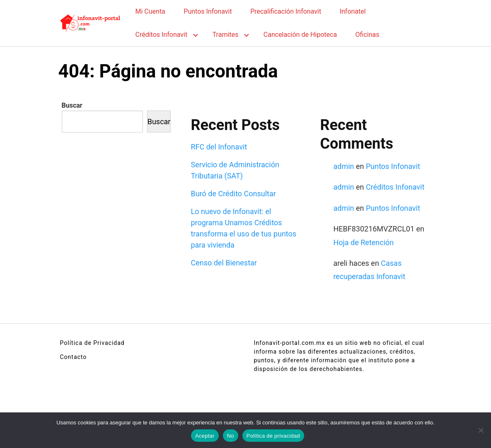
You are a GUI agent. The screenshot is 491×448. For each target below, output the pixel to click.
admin (343, 166)
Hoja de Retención (363, 242)
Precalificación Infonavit (286, 11)
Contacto (74, 357)
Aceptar (205, 436)
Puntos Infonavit (208, 11)
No (231, 436)
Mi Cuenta (150, 11)
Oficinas (368, 35)
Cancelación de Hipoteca (300, 35)
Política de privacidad (273, 436)
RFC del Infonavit (219, 147)
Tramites (226, 35)
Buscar (72, 105)
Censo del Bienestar (224, 263)
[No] (481, 430)
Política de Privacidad (92, 343)
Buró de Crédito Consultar (233, 194)
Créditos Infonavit (162, 35)
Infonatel (353, 11)
